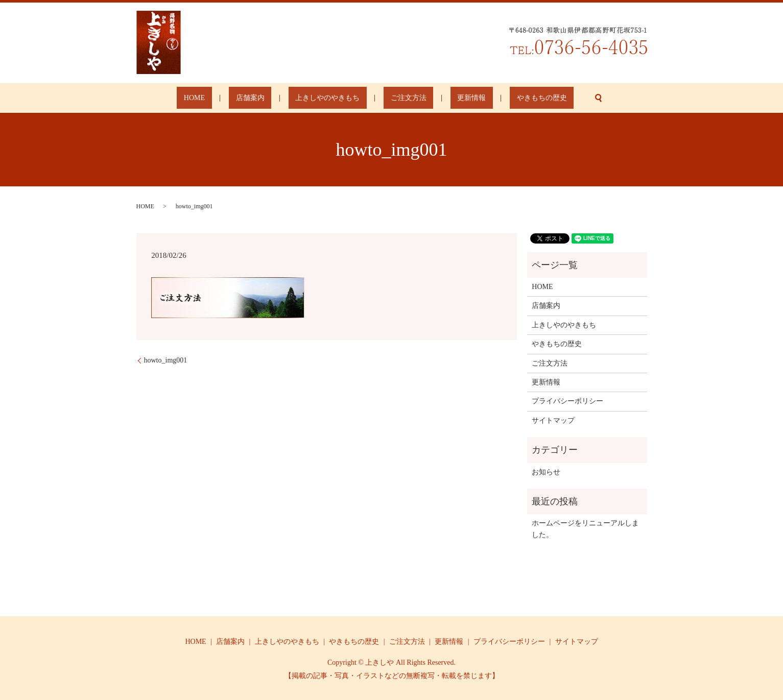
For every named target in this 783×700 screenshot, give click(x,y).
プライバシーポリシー (567, 401)
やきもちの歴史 (507, 98)
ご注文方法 (401, 98)
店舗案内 (271, 98)
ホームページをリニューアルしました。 (585, 529)
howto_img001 (166, 360)
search (557, 98)
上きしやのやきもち (335, 98)
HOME (229, 98)
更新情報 (451, 98)
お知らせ (546, 472)
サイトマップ (553, 420)
